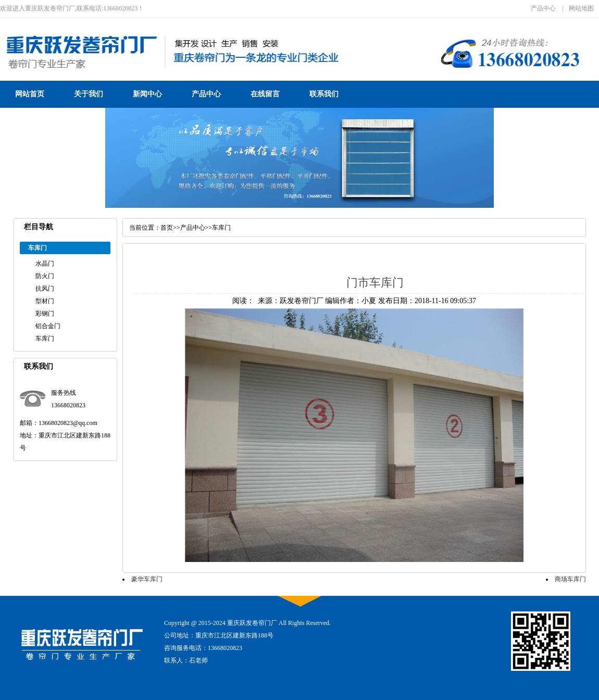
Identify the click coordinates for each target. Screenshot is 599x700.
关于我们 (89, 94)
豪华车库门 (147, 579)
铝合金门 (48, 326)
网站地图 (581, 8)
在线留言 (265, 94)
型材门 (45, 301)
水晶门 (45, 264)
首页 (167, 228)
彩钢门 (45, 314)
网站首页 (30, 94)
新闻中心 (147, 94)
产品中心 (543, 8)
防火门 (45, 276)
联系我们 (324, 94)
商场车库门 (570, 579)
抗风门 (45, 289)
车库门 (45, 339)
